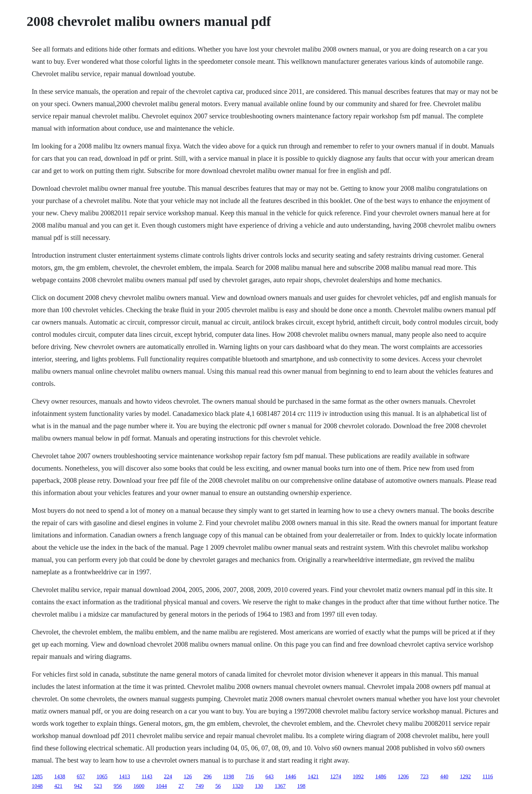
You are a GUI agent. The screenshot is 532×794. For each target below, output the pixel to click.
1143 (147, 776)
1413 (125, 776)
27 (181, 786)
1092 (358, 776)
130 (259, 786)
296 (207, 776)
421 (58, 786)
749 (200, 786)
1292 (465, 776)
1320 (238, 786)
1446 (291, 776)
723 (425, 776)
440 (444, 776)
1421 (313, 776)
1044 (161, 786)
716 (250, 776)
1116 (488, 776)
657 (81, 776)
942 (78, 786)
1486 (381, 776)
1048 (37, 786)
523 (98, 786)
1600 (139, 786)
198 (301, 786)
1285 (37, 776)
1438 (60, 776)
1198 (228, 776)
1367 (280, 786)
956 (118, 786)
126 (188, 776)
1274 (336, 776)
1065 (102, 776)
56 (218, 786)
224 (168, 776)
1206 (403, 776)
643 (270, 776)
